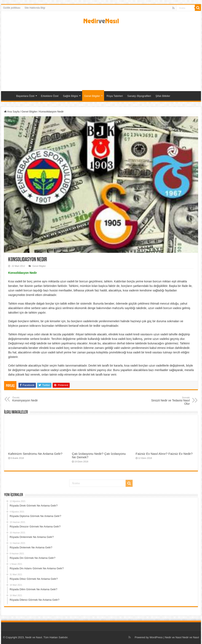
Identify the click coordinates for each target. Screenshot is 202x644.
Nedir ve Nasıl (191, 637)
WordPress (156, 637)
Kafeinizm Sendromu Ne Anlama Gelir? (35, 454)
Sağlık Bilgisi (70, 96)
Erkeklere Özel (50, 96)
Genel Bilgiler (92, 96)
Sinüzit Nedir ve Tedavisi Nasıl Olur (169, 401)
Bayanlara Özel (25, 96)
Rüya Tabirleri (115, 96)
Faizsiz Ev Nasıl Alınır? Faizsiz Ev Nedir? (164, 454)
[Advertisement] (101, 56)
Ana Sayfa (8, 95)
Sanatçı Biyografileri (139, 96)
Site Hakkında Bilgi (35, 8)
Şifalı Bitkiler (163, 96)
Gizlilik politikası (12, 8)
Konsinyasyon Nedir (33, 399)
